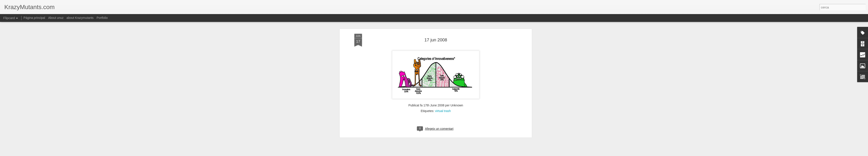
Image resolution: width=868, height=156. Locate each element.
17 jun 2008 (436, 40)
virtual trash (443, 111)
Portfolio (102, 18)
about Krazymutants (80, 18)
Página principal (34, 18)
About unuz (56, 18)
